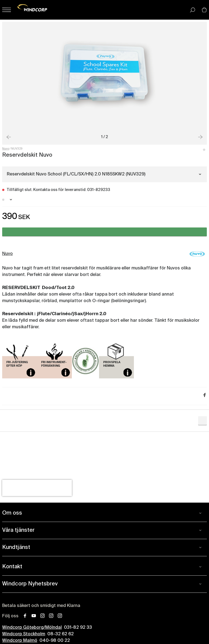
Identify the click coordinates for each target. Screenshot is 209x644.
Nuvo (6, 149)
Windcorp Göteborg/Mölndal (32, 628)
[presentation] (37, 488)
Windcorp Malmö (20, 641)
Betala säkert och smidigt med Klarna (41, 606)
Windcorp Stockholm (24, 634)
